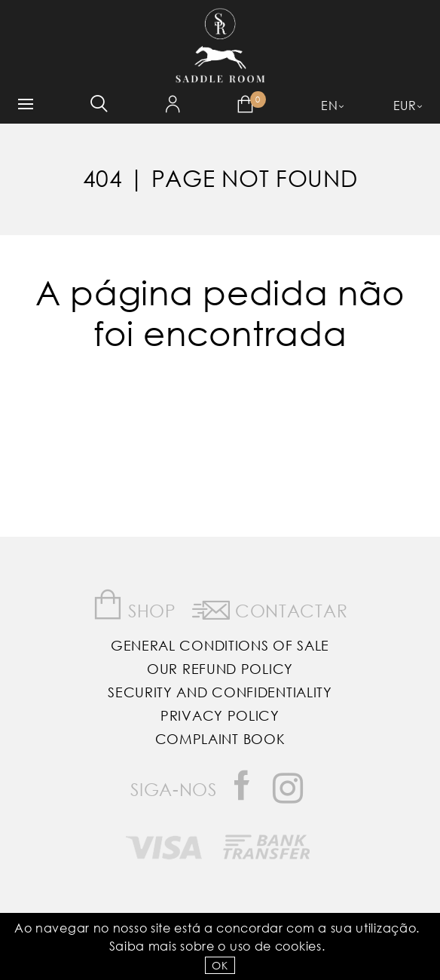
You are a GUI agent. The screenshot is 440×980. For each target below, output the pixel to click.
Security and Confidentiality (220, 692)
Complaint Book (220, 739)
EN (329, 105)
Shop (134, 605)
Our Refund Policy (220, 669)
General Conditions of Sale (220, 645)
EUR (405, 105)
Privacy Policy (220, 715)
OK (220, 965)
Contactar (270, 608)
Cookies (298, 946)
